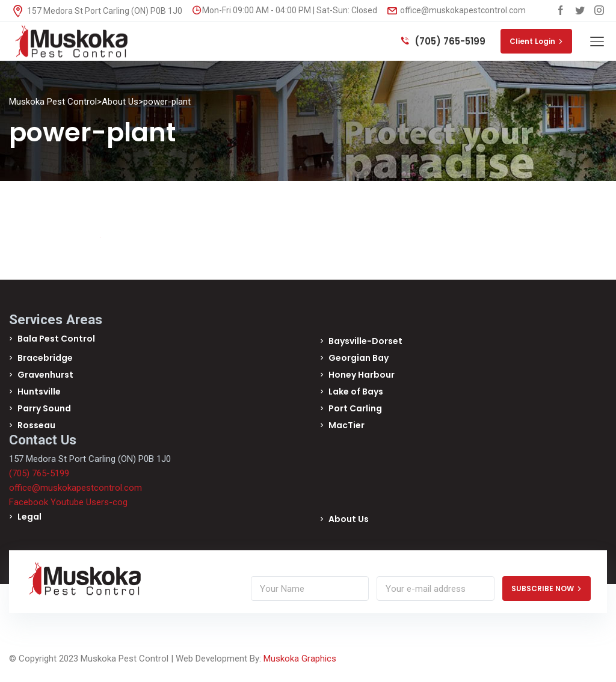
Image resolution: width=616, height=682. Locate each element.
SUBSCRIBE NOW (547, 588)
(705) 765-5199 (443, 41)
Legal (29, 517)
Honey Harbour (362, 375)
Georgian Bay (359, 358)
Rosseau (36, 425)
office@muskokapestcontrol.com (457, 10)
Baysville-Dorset (365, 341)
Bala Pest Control (56, 339)
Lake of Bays (356, 392)
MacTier (346, 425)
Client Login (536, 41)
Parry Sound (44, 408)
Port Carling (355, 408)
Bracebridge (45, 358)
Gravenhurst (45, 375)
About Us (349, 519)
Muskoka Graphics (300, 659)
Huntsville (39, 392)
